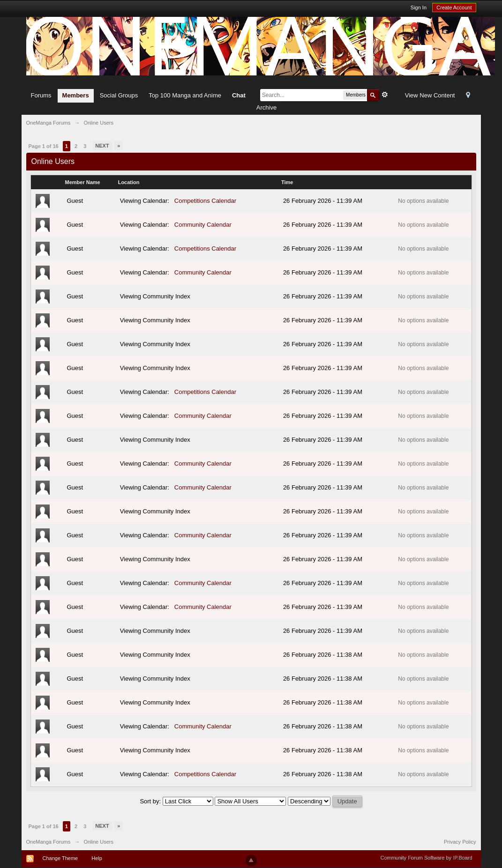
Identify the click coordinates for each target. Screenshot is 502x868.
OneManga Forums (49, 842)
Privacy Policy (460, 842)
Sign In (419, 7)
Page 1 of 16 (44, 146)
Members (76, 95)
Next (102, 146)
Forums (41, 95)
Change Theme (60, 858)
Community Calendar (203, 225)
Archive (266, 108)
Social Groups (119, 95)
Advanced (385, 95)
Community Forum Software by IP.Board (426, 858)
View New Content (430, 95)
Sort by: (151, 801)
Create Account (454, 7)
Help (97, 858)
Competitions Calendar (205, 201)
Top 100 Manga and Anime (185, 95)
